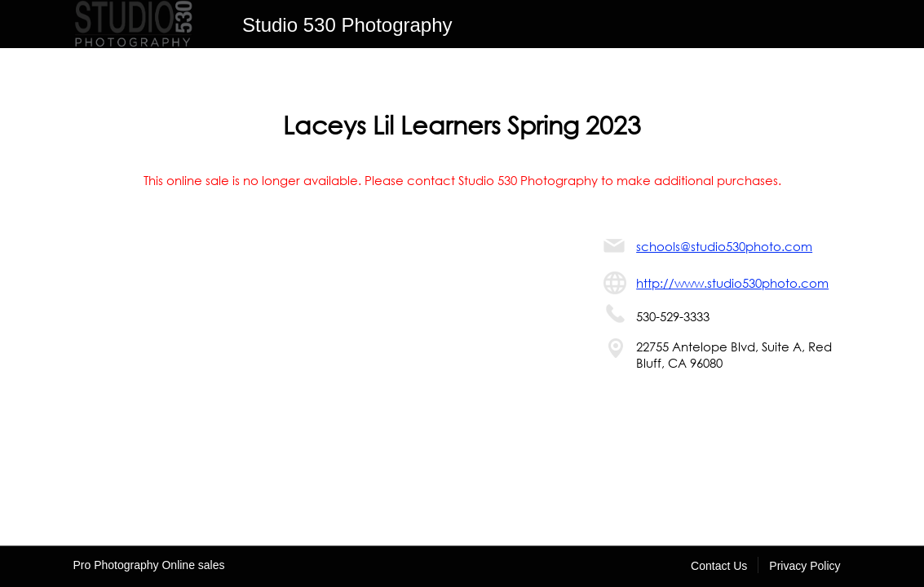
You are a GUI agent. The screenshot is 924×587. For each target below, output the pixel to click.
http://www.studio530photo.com (732, 283)
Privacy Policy (805, 566)
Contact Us (719, 566)
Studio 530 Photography (347, 25)
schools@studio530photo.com (724, 246)
